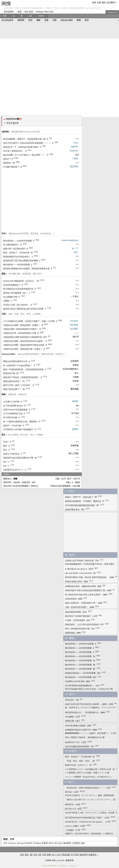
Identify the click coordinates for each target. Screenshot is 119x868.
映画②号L (69, 805)
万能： (5, 314)
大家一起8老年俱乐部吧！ (77, 607)
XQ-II (59, 855)
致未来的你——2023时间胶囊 (78, 652)
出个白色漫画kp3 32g (13, 414)
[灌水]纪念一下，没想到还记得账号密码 (21, 147)
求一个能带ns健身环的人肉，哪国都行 (20, 422)
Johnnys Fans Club (45, 12)
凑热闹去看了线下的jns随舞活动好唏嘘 (21, 261)
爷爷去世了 (70, 700)
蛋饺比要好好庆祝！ (12, 381)
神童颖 (75, 401)
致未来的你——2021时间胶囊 (78, 661)
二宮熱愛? (69, 830)
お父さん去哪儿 (72, 826)
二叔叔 (75, 158)
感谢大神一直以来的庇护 (14, 249)
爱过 (5, 446)
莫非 (76, 252)
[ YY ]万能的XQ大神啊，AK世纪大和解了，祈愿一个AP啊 (29, 321)
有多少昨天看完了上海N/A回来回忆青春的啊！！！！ (27, 143)
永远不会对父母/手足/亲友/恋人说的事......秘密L (86, 704)
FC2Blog (37, 843)
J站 (30, 16)
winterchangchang (70, 240)
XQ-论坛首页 (7, 20)
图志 (27, 855)
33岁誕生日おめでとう (13, 470)
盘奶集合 (7, 163)
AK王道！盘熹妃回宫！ (13, 151)
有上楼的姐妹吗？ (11, 245)
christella (74, 321)
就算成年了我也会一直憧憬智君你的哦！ (21, 377)
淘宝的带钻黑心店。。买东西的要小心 (82, 712)
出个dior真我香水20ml (13, 406)
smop (75, 143)
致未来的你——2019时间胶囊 (78, 665)
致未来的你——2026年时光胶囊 (17, 241)
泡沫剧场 (74, 325)
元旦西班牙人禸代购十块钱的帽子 (18, 429)
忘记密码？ (112, 3)
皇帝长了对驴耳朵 (11, 454)
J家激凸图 (69, 721)
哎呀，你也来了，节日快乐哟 (16, 253)
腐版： (5, 274)
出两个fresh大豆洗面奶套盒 (15, 410)
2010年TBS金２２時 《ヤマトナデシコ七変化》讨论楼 (90, 813)
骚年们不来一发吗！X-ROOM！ (17, 385)
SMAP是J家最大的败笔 (75, 726)
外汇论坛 (58, 843)
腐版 (38, 20)
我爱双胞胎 (70, 633)
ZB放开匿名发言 (72, 510)
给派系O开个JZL (72, 742)
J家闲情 (21, 20)
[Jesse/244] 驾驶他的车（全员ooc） (19, 281)
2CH (5, 843)
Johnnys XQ (112, 12)
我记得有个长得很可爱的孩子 (78, 616)
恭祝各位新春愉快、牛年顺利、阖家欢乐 (83, 501)
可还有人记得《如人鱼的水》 (16, 305)
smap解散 (69, 717)
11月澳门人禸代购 (11, 402)
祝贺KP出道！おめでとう (76, 765)
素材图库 (67, 843)
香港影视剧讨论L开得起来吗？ (17, 257)
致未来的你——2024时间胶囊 (16, 265)
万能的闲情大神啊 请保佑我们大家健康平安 (23, 337)
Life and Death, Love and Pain (78, 573)
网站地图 (66, 855)
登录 (94, 3)
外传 (30, 20)
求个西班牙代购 (10, 418)
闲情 (6, 3)
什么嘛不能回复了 (11, 167)
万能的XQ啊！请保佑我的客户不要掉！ (21, 329)
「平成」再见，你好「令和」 (78, 761)
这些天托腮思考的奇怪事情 (77, 747)
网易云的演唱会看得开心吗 (15, 361)
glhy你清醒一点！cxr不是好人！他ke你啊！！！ (24, 155)
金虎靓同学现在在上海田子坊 (78, 730)
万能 (55, 20)
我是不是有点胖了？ (12, 389)
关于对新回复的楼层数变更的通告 (80, 505)
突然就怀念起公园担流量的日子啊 (18, 458)
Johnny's (12, 843)
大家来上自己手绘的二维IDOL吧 (79, 561)
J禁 (40, 855)
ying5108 (74, 151)
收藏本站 (93, 855)
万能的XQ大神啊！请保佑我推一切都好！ (22, 325)
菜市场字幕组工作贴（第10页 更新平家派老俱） (86, 577)
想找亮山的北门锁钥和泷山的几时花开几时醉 (23, 309)
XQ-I (54, 855)
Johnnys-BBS (67, 20)
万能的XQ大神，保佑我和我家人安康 (20, 333)
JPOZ (51, 843)
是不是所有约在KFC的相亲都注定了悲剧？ (84, 818)
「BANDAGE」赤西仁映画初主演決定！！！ (85, 788)
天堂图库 (76, 843)
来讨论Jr (69, 792)
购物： (5, 394)
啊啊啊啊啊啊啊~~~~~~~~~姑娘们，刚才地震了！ (87, 733)
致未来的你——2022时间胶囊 (78, 656)
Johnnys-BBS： (9, 354)
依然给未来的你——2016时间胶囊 (80, 673)
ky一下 (75, 248)
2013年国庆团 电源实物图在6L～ (80, 686)
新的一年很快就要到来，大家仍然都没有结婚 (23, 369)
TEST (6, 442)
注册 (99, 3)
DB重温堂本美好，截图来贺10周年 (81, 586)
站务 (46, 20)
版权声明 (84, 855)
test (5, 462)
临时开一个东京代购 (12, 426)
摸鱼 (83, 843)
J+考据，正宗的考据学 (75, 620)
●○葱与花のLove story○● (76, 569)
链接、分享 (9, 839)
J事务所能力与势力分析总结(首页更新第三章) (85, 590)
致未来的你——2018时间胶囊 (78, 669)
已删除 (6, 301)
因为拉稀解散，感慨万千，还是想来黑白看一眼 (24, 139)
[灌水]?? (7, 159)
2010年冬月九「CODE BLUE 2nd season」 (85, 822)
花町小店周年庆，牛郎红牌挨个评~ (81, 603)
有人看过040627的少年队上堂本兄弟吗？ (83, 595)
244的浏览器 (71, 599)
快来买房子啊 (9, 373)
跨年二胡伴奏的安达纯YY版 (77, 629)
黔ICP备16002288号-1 (50, 866)
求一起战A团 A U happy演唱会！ (18, 365)
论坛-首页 (29, 12)
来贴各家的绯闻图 (73, 612)
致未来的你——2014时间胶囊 (78, 677)
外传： (5, 233)
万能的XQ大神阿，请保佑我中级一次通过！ (23, 349)
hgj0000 (74, 147)
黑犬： (5, 435)
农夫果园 (74, 329)
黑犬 (5, 450)
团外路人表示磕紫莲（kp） (15, 293)
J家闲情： (6, 132)
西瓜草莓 (74, 167)
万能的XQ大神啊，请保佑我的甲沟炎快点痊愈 (24, 345)
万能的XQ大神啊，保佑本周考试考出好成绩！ (24, 341)
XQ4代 (41, 16)
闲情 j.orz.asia (58, 860)
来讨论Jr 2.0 (71, 809)
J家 (31, 855)
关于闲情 (75, 855)
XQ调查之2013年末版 (75, 681)
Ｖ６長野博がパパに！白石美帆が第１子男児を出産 (88, 769)
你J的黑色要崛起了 (12, 285)
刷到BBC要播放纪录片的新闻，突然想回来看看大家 (26, 269)
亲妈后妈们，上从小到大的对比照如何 (82, 624)
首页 (20, 12)
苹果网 (45, 843)
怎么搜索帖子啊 (10, 297)
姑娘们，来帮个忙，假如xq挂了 (79, 497)
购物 (79, 20)
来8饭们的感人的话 (74, 581)
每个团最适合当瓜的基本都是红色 (18, 289)
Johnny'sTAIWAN (24, 843)
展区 (104, 3)
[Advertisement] (29, 82)
